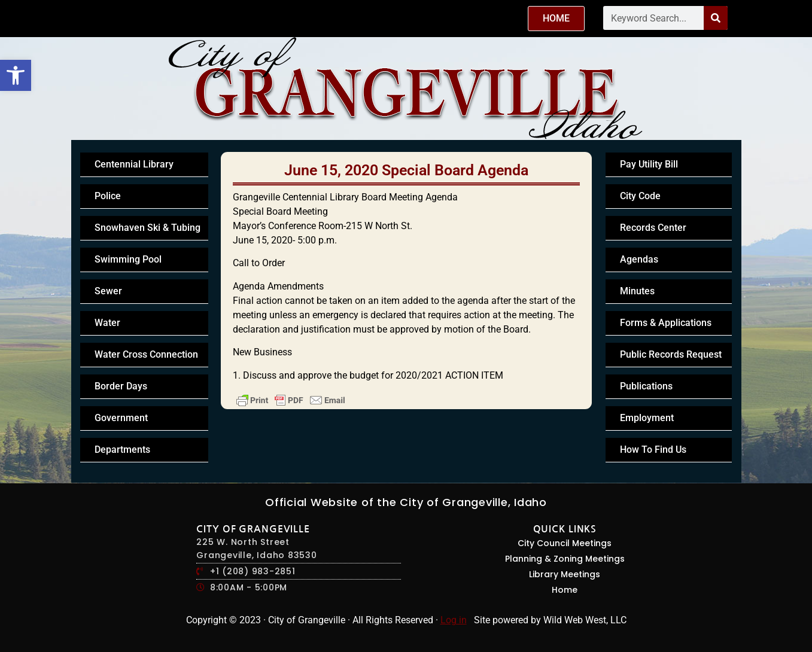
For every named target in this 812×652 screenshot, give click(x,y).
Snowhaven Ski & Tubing (148, 228)
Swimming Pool (128, 259)
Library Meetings (565, 574)
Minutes (637, 291)
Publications (646, 386)
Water (107, 323)
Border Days (121, 386)
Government (121, 418)
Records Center (653, 228)
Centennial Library (134, 164)
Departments (122, 450)
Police (108, 196)
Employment (647, 418)
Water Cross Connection (146, 354)
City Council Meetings (565, 543)
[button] (16, 75)
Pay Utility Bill (649, 164)
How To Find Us (653, 450)
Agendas (639, 259)
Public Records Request (671, 354)
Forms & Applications (666, 323)
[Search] (716, 18)
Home (565, 590)
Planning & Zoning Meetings (565, 559)
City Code (640, 196)
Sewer (108, 291)
